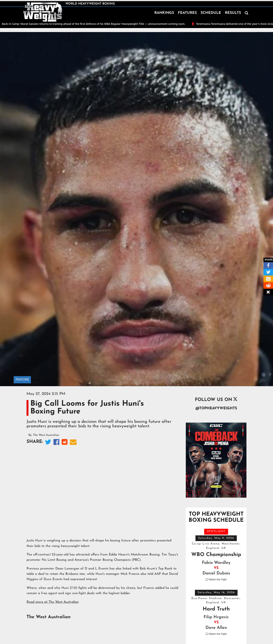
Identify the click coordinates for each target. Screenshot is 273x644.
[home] (43, 12)
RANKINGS (164, 13)
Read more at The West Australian (53, 602)
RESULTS (233, 13)
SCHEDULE (211, 13)
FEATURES (187, 13)
